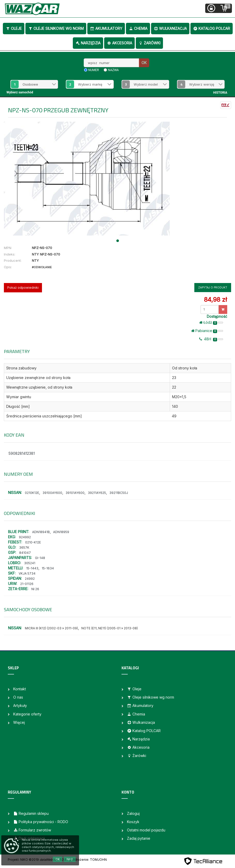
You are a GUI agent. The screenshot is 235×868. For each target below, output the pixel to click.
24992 (30, 579)
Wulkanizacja (170, 28)
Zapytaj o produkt (213, 287)
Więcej (19, 722)
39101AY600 (75, 493)
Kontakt (20, 689)
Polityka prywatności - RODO (41, 822)
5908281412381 (22, 453)
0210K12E (32, 493)
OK (144, 63)
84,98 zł (215, 299)
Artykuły (20, 705)
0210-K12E (33, 542)
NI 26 (35, 589)
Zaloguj (133, 813)
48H (211, 339)
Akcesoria (119, 43)
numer (94, 70)
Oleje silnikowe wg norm (56, 28)
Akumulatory (106, 28)
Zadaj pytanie (139, 838)
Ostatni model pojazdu (146, 830)
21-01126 (27, 584)
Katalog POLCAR (212, 28)
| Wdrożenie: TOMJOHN (88, 860)
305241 (30, 563)
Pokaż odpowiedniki (23, 288)
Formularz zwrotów (32, 830)
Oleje (14, 28)
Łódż (211, 322)
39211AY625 (97, 493)
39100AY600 (52, 493)
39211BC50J (119, 493)
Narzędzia (88, 43)
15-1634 (48, 568)
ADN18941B (41, 532)
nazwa (113, 70)
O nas (18, 697)
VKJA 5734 (27, 573)
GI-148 (40, 558)
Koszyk (133, 822)
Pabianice (207, 331)
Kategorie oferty (27, 714)
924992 (25, 537)
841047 (25, 553)
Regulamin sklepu (31, 813)
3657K (24, 547)
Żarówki (149, 43)
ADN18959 (61, 532)
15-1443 (32, 568)
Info (70, 859)
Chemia (138, 28)
